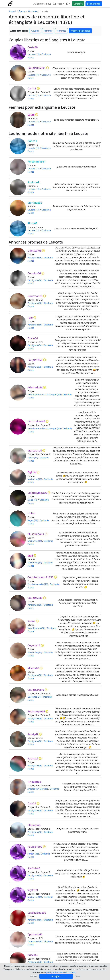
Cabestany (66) (35, 941)
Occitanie (33, 11)
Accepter (56, 976)
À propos (58, 4)
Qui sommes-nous (42, 4)
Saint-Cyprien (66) (36, 628)
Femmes (48, 31)
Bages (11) (33, 520)
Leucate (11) (33, 54)
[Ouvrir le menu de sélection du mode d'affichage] (68, 4)
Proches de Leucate (80, 31)
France (22, 11)
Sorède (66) (33, 854)
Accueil (12, 11)
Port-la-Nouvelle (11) (38, 584)
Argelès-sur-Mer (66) (38, 789)
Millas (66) (32, 500)
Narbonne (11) (35, 479)
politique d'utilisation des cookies (61, 972)
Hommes (62, 31)
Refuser (33, 976)
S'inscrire (78, 4)
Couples (35, 31)
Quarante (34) (34, 697)
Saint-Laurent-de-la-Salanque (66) (44, 394)
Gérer (78, 976)
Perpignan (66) (35, 258)
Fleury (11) (33, 458)
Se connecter (94, 4)
